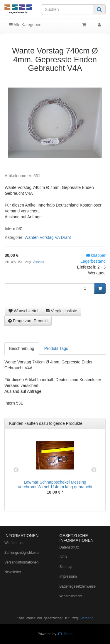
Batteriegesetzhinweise (78, 586)
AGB (63, 557)
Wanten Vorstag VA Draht (48, 237)
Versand (38, 262)
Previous (16, 470)
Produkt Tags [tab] (56, 348)
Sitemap (66, 567)
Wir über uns (14, 543)
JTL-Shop (65, 634)
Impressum (68, 576)
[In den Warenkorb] (100, 289)
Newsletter (13, 572)
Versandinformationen (22, 562)
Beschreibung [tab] (22, 348)
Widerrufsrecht (71, 596)
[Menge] (50, 288)
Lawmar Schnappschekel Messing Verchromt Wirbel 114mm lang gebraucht (55, 484)
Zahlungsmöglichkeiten (22, 553)
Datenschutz (69, 547)
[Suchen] (67, 9)
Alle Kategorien (25, 25)
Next (94, 470)
